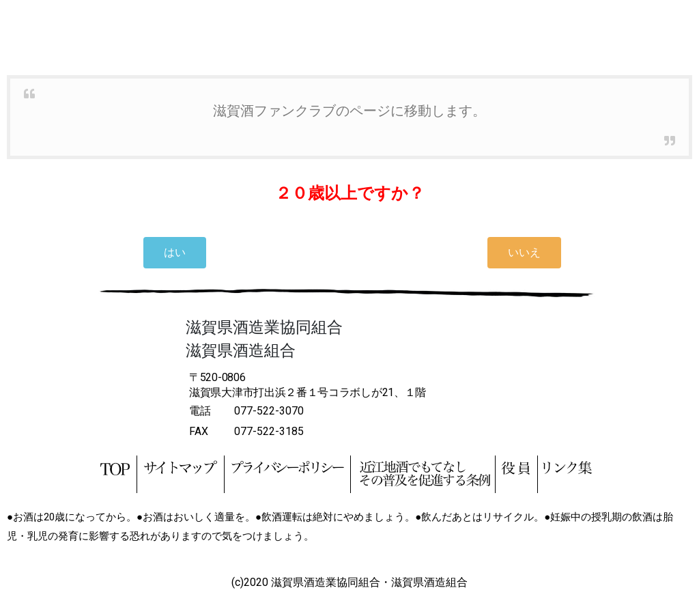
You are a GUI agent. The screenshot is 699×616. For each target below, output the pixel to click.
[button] (175, 253)
